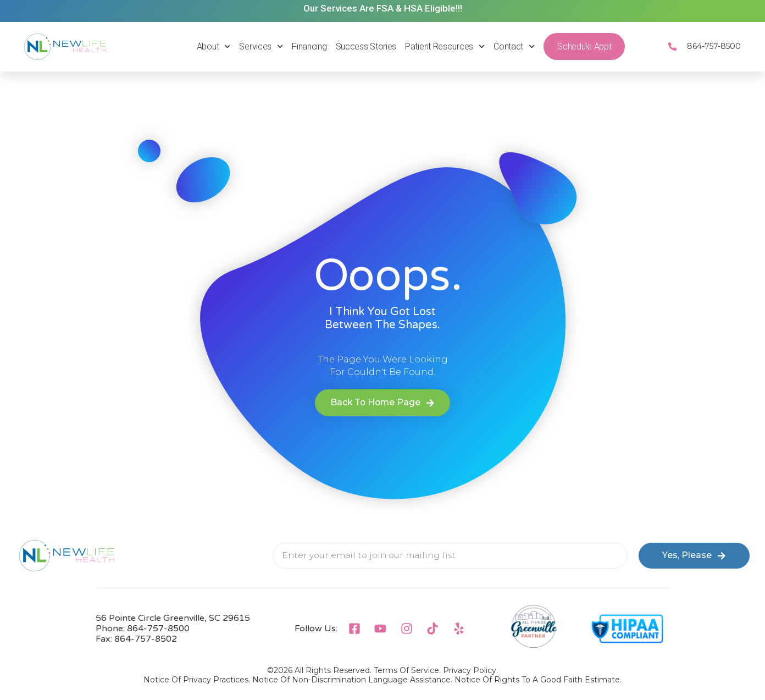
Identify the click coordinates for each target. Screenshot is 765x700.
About (214, 46)
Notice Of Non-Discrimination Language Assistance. (352, 680)
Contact (514, 46)
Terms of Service (406, 670)
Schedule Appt (584, 46)
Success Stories (366, 46)
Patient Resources (445, 46)
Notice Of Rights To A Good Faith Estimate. (538, 680)
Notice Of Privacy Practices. (197, 680)
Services (261, 46)
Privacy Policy (470, 670)
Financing (309, 46)
